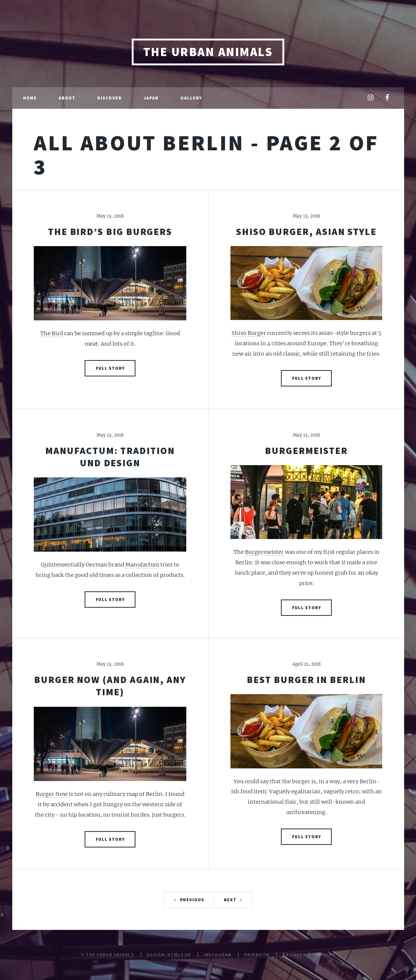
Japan (151, 98)
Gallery (191, 98)
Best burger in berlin (306, 680)
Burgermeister (306, 451)
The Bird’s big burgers (110, 232)
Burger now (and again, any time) (110, 686)
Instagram (218, 955)
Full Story (110, 368)
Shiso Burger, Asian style (306, 232)
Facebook (257, 955)
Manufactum (142, 565)
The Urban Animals (208, 52)
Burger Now (52, 794)
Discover (109, 98)
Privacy (292, 955)
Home (30, 98)
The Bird (52, 333)
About (67, 98)
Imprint (325, 955)
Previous (192, 900)
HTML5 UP (179, 955)
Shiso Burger (249, 333)
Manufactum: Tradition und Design (110, 457)
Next (230, 900)
